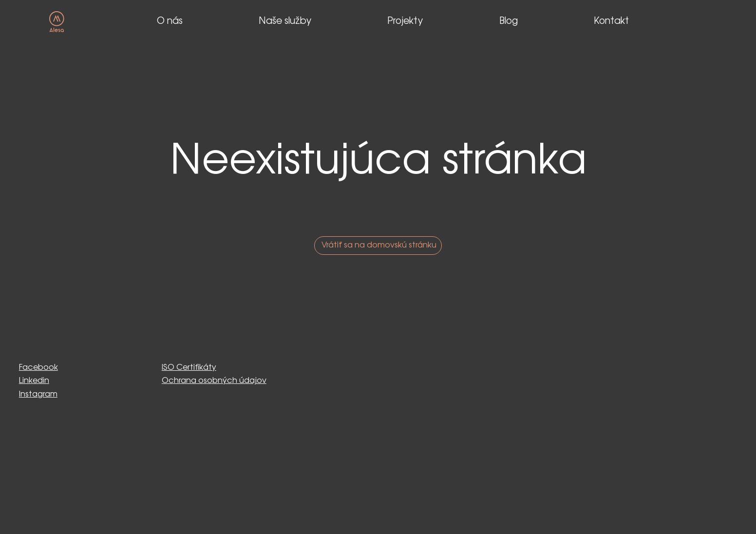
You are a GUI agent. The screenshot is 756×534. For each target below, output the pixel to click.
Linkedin (34, 381)
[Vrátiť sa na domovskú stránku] (378, 246)
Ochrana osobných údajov (214, 381)
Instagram (38, 394)
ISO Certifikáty (189, 368)
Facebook (38, 368)
